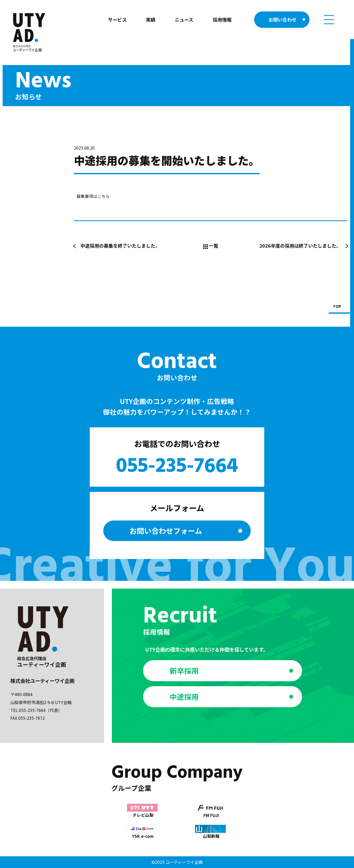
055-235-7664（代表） (41, 710)
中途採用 (184, 697)
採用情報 (222, 20)
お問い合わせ (282, 20)
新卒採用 (184, 671)
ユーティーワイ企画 (184, 862)
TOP (337, 307)
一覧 (211, 246)
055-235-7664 (177, 467)
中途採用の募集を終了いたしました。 (120, 246)
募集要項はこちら (93, 196)
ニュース (184, 20)
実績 (151, 20)
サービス (117, 20)
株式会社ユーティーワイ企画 (42, 681)
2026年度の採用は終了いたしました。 (300, 246)
